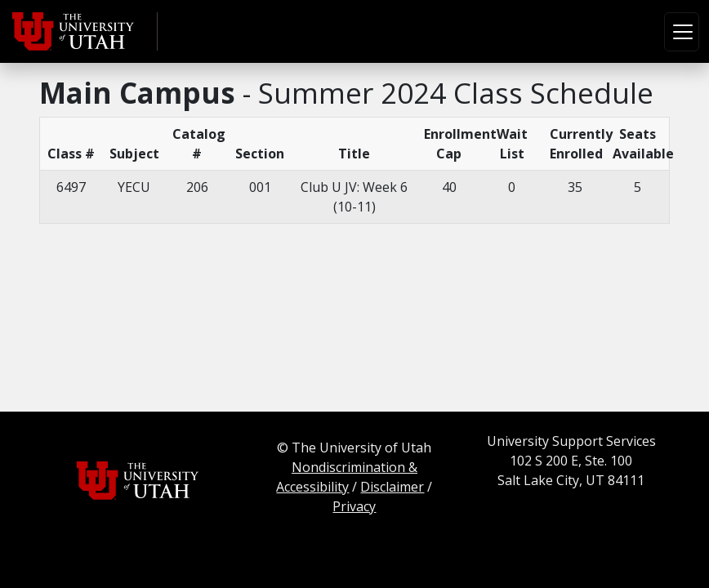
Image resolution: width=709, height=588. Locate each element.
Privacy (354, 506)
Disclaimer (392, 487)
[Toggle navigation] (682, 32)
